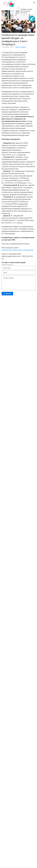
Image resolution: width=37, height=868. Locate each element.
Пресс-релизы (21, 47)
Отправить (7, 294)
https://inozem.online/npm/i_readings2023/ (18, 250)
